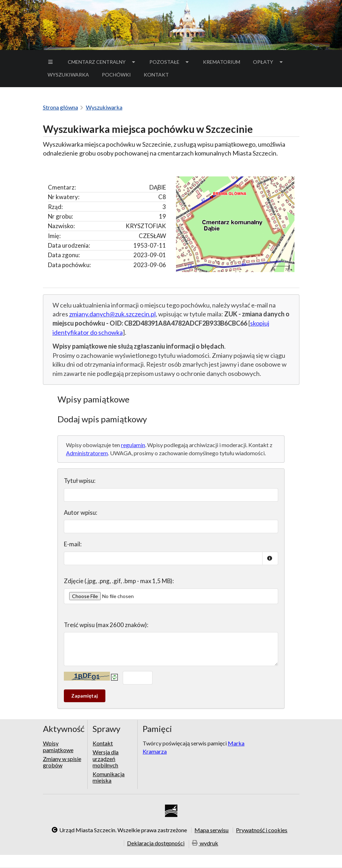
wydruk (205, 843)
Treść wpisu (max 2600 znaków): (106, 625)
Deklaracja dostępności (156, 843)
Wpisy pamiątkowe (58, 746)
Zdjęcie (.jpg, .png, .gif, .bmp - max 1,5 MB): (119, 581)
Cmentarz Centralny (102, 62)
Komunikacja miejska (109, 777)
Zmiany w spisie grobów (62, 762)
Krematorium (222, 62)
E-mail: (73, 544)
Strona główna (60, 107)
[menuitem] (51, 62)
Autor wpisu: (81, 512)
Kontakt (156, 75)
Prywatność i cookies (262, 830)
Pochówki (119, 76)
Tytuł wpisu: (80, 481)
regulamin (133, 445)
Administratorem (87, 453)
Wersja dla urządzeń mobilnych (106, 759)
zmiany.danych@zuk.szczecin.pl (112, 314)
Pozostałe (170, 62)
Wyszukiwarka (68, 75)
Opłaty (269, 62)
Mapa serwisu (211, 830)
